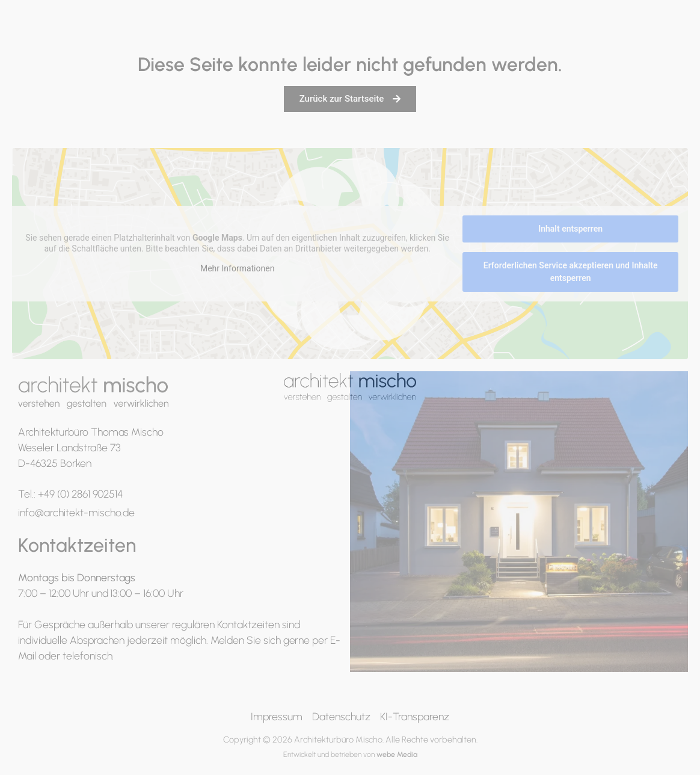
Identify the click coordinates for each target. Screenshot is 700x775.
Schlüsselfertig (590, 32)
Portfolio (463, 32)
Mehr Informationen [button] (237, 269)
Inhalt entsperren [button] (570, 229)
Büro (518, 32)
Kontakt (670, 32)
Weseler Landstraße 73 (69, 447)
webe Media (397, 754)
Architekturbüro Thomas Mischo (91, 432)
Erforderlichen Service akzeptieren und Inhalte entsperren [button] (571, 272)
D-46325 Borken (55, 463)
